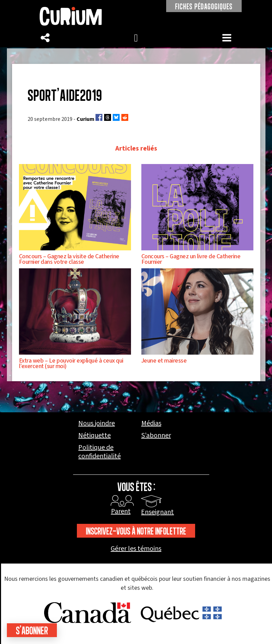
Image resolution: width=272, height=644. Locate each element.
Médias (151, 424)
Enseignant (157, 512)
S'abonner (32, 630)
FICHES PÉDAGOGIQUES (204, 6)
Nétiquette (94, 436)
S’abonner (156, 436)
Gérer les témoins (136, 549)
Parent (121, 511)
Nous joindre (97, 424)
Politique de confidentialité (99, 452)
